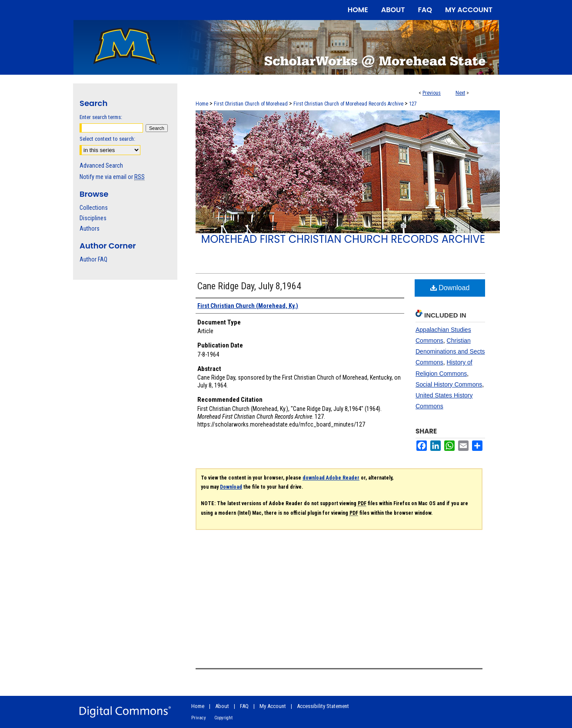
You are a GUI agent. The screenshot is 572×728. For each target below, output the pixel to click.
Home (202, 104)
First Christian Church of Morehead (251, 104)
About (222, 706)
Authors (90, 228)
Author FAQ (93, 259)
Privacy (199, 718)
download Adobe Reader (331, 478)
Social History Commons (449, 384)
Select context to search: (107, 139)
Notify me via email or (112, 177)
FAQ (244, 706)
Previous (432, 93)
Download (450, 288)
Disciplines (93, 218)
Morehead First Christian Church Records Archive (343, 239)
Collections (94, 208)
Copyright (223, 718)
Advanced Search (101, 165)
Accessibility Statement (323, 706)
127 (413, 104)
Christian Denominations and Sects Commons (450, 351)
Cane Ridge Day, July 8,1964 (249, 286)
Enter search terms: (101, 117)
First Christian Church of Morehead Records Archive (348, 104)
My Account (273, 706)
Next (460, 93)
